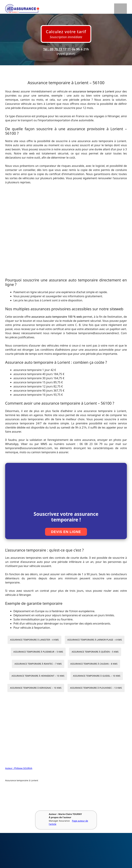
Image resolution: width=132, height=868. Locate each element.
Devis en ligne (66, 532)
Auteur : (10, 768)
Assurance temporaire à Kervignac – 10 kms (36, 688)
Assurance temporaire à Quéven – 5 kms (95, 652)
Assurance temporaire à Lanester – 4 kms (34, 640)
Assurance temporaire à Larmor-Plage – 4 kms (95, 640)
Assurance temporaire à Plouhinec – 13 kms (96, 688)
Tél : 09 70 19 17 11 (57, 49)
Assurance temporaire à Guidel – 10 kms (97, 676)
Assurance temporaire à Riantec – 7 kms (38, 664)
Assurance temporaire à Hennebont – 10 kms (38, 676)
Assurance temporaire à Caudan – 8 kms (94, 664)
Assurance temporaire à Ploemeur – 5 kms (38, 652)
